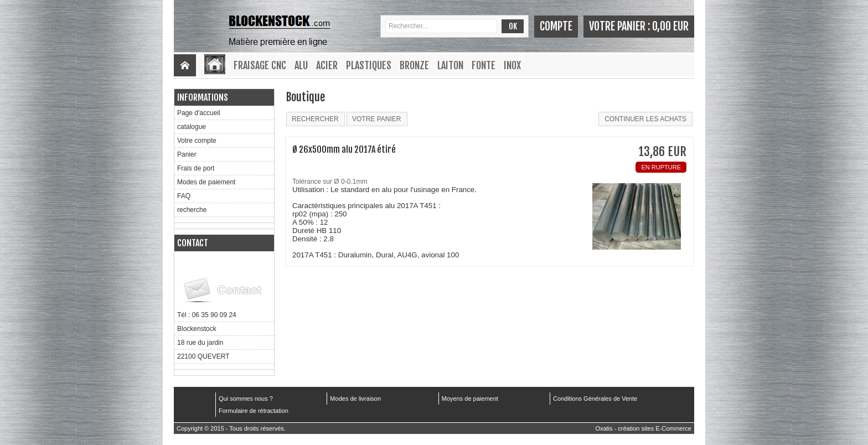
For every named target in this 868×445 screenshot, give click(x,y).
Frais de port (196, 168)
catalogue (192, 127)
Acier (327, 65)
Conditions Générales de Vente (595, 399)
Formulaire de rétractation (254, 411)
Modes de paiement (206, 182)
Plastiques (369, 65)
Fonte (484, 65)
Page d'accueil (199, 113)
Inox (512, 65)
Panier (187, 154)
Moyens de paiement (470, 399)
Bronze (414, 65)
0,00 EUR (670, 26)
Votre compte (197, 141)
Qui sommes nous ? (246, 399)
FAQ (184, 196)
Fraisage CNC (260, 65)
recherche (192, 210)
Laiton (450, 65)
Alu (301, 65)
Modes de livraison (355, 399)
